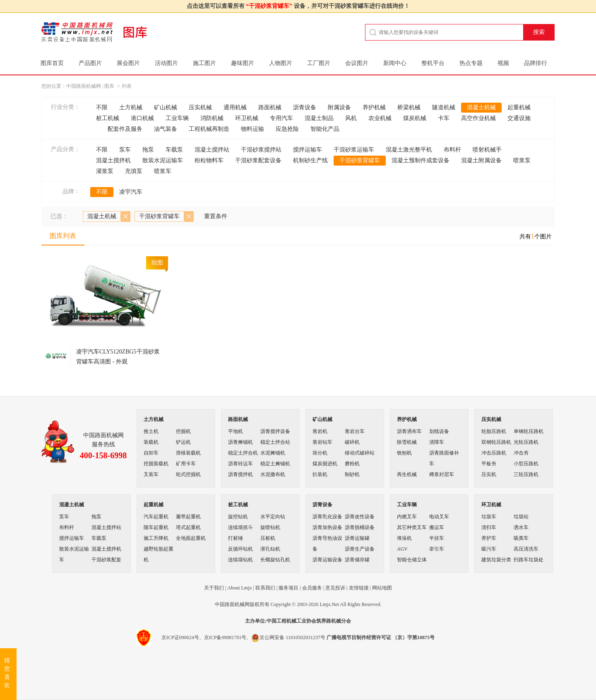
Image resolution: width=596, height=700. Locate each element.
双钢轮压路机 (496, 442)
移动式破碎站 (360, 453)
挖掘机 (183, 431)
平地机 (236, 431)
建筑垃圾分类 (496, 560)
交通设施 (519, 118)
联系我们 (265, 588)
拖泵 (148, 150)
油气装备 (166, 129)
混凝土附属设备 (481, 160)
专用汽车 (281, 118)
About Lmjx (239, 588)
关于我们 (214, 588)
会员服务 (312, 588)
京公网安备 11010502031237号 (288, 637)
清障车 (437, 442)
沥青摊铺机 (240, 442)
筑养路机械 (329, 621)
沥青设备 (305, 107)
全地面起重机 (191, 538)
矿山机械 (166, 107)
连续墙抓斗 (240, 527)
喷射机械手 (487, 150)
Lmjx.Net (329, 604)
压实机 (489, 474)
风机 (351, 118)
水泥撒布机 (273, 474)
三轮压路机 (526, 474)
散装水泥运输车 (163, 160)
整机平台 (433, 63)
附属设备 (339, 107)
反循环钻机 (240, 549)
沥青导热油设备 (327, 544)
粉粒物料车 (209, 160)
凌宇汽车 (131, 192)
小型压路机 (526, 464)
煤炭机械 (415, 118)
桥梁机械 (409, 107)
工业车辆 (177, 118)
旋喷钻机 (270, 527)
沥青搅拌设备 (275, 431)
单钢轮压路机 (529, 431)
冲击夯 (521, 453)
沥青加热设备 (327, 527)
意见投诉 (335, 588)
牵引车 (437, 549)
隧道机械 (444, 107)
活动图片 (166, 63)
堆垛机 (404, 538)
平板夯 (489, 464)
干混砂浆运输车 (354, 150)
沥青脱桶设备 (360, 527)
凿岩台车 (355, 431)
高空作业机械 (478, 118)
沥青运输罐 (357, 538)
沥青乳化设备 (327, 517)
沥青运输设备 (327, 560)
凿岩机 (320, 431)
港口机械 (142, 118)
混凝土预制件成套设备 (421, 160)
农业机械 (380, 118)
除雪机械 (407, 442)
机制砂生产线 (310, 160)
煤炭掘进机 (325, 464)
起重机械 (519, 107)
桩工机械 (108, 118)
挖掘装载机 (156, 464)
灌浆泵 (105, 171)
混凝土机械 (481, 107)
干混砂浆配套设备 (258, 160)
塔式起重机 (188, 527)
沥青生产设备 (360, 549)
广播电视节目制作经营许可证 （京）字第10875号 (381, 637)
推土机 (151, 431)
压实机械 (200, 107)
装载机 (151, 442)
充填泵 (134, 171)
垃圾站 (521, 517)
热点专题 (471, 63)
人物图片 (281, 63)
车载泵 (174, 150)
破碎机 (352, 442)
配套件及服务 (125, 129)
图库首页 (52, 63)
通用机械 (235, 107)
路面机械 (270, 107)
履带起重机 (188, 517)
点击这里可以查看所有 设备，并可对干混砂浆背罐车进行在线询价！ (298, 6)
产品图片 (90, 63)
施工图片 (204, 63)
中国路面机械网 (84, 86)
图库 (109, 86)
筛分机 (320, 453)
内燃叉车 (407, 517)
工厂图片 (319, 63)
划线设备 (439, 431)
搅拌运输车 (308, 150)
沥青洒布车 (409, 431)
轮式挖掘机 (188, 474)
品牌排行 (536, 63)
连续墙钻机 (240, 560)
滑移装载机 (188, 453)
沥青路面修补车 (444, 458)
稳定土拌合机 (243, 453)
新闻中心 (395, 63)
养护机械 (374, 107)
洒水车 (521, 527)
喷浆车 (163, 171)
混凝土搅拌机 (113, 160)
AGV (402, 549)
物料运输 (252, 129)
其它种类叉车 (412, 527)
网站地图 (382, 588)
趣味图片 (243, 63)
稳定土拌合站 (275, 442)
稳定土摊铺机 (275, 464)
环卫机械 (247, 118)
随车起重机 (156, 527)
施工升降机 (156, 538)
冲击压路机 (494, 453)
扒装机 (320, 474)
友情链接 (359, 588)
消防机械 (212, 118)
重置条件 (216, 216)
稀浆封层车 (442, 474)
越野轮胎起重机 (159, 554)
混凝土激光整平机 (409, 150)
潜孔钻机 (270, 549)
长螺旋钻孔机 (275, 560)
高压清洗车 (526, 549)
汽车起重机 (156, 517)
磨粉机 (352, 464)
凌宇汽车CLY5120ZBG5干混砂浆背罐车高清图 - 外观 (118, 357)
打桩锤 (236, 538)
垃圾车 (489, 517)
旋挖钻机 (238, 517)
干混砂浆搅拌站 (261, 150)
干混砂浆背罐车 (360, 160)
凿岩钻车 (322, 442)
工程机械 (286, 621)
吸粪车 (521, 538)
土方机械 (131, 107)
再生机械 (407, 474)
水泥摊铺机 (273, 453)
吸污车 (489, 549)
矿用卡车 (186, 464)
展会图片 (128, 63)
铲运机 (183, 442)
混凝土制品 (319, 118)
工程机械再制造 (209, 129)
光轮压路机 (526, 442)
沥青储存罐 (357, 560)
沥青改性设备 (360, 517)
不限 (102, 107)
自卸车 (151, 453)
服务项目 (288, 588)
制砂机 (352, 474)
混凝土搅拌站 (212, 150)
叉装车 (151, 474)
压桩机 (268, 538)
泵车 (125, 150)
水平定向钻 (273, 517)
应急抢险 (287, 129)
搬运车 (437, 527)
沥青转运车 (240, 464)
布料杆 (452, 150)
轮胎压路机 (494, 431)
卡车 (444, 118)
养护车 (489, 538)
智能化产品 (325, 129)
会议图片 (357, 63)
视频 (503, 63)
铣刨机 (404, 453)
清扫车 (489, 527)
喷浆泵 (522, 160)
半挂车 (437, 538)
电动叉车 (439, 517)
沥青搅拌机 (240, 474)
